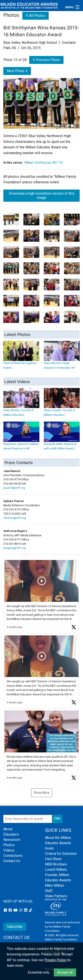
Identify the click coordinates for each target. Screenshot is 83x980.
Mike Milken (54, 885)
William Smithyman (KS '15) (44, 163)
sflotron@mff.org (15, 518)
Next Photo (17, 71)
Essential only (39, 972)
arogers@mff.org (14, 548)
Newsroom (12, 840)
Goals (49, 848)
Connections (13, 856)
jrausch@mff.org (14, 488)
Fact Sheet (53, 859)
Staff (49, 891)
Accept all (65, 972)
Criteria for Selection (61, 854)
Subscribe (15, 927)
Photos (9, 845)
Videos (9, 850)
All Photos (36, 16)
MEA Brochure (56, 864)
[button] (41, 596)
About (8, 829)
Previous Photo (46, 60)
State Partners (56, 896)
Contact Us (12, 861)
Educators (11, 834)
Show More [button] (42, 793)
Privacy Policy (55, 960)
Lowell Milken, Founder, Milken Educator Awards (58, 875)
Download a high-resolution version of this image (42, 196)
